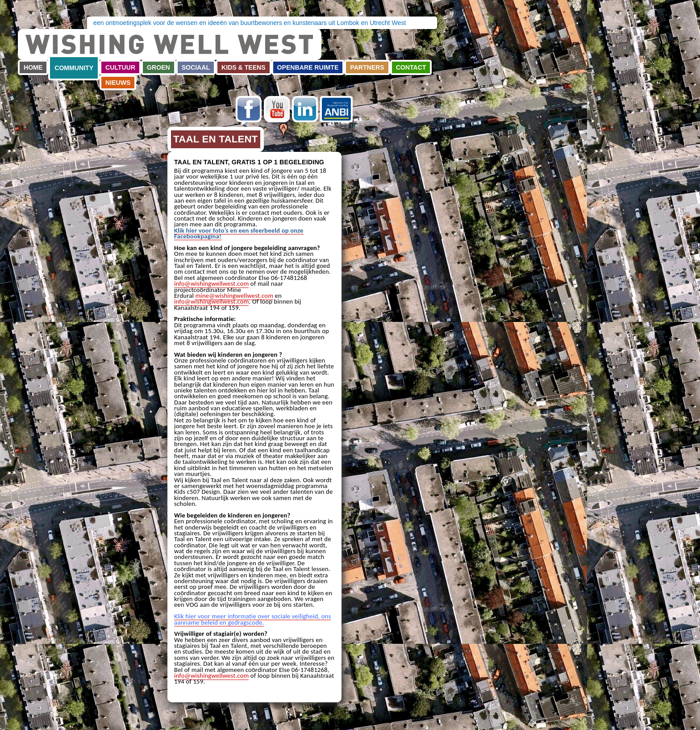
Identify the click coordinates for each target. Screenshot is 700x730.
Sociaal (196, 67)
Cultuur (120, 67)
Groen (158, 67)
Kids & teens (244, 67)
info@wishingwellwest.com (211, 284)
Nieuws (118, 83)
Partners (367, 67)
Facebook (249, 109)
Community (74, 68)
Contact (411, 67)
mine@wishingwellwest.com (234, 296)
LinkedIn (305, 109)
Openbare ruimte (308, 67)
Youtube (277, 109)
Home (33, 67)
